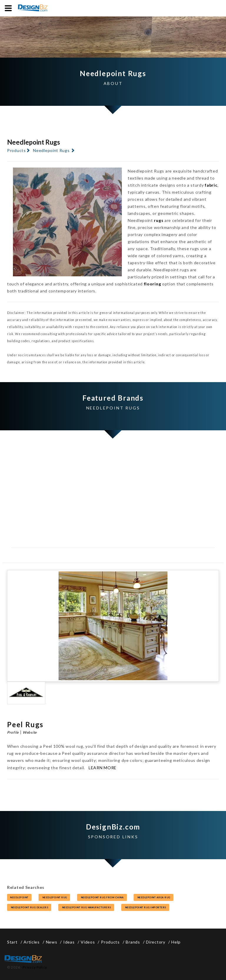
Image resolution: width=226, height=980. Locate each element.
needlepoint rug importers (145, 907)
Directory (156, 942)
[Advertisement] (113, 499)
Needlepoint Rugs (51, 150)
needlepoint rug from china (102, 897)
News (52, 942)
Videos (88, 942)
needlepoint (19, 897)
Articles (32, 942)
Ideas (69, 942)
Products (16, 150)
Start (12, 942)
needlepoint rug (54, 897)
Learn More (103, 768)
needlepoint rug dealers (29, 907)
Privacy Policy (35, 967)
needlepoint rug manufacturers (86, 907)
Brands (133, 942)
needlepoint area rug (153, 897)
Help (176, 942)
